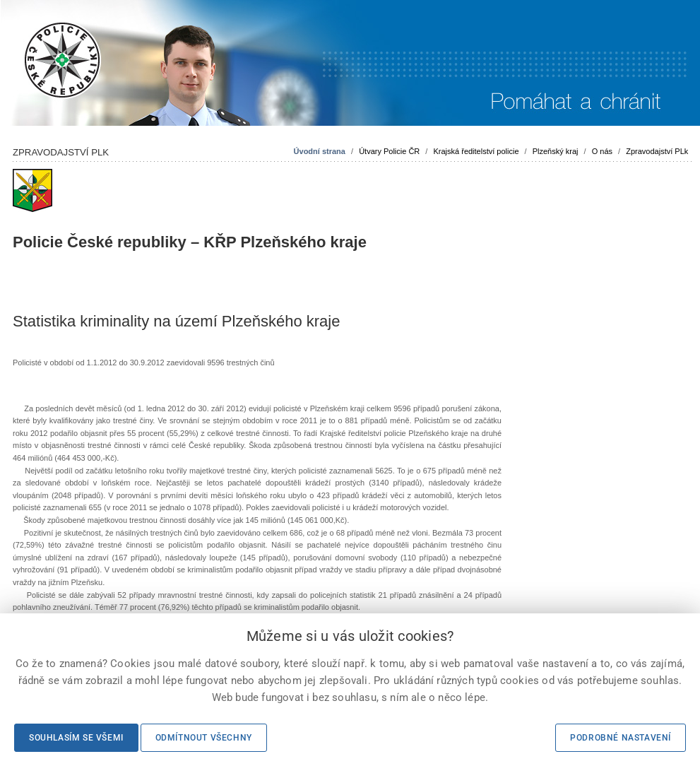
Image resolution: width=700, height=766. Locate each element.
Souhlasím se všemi (76, 738)
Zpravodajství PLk (657, 151)
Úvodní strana (320, 151)
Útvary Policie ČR (389, 151)
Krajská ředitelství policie (476, 151)
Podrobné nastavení (621, 738)
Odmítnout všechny (204, 738)
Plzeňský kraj (556, 151)
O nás (602, 151)
